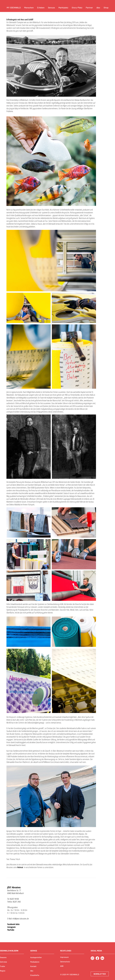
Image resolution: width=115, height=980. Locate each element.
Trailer (3, 966)
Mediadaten (35, 962)
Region (3, 971)
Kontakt (33, 966)
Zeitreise (3, 962)
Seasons (3, 957)
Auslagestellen (36, 957)
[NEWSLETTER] (100, 974)
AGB (62, 966)
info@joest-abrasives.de (21, 919)
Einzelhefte (35, 975)
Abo (32, 971)
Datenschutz (65, 962)
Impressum (64, 957)
